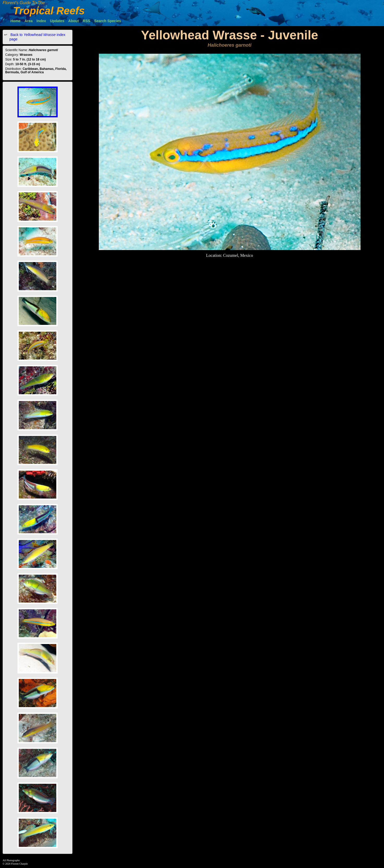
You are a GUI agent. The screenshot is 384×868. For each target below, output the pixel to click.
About (74, 21)
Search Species (108, 21)
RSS (86, 21)
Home (16, 21)
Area (29, 21)
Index (41, 21)
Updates (57, 21)
